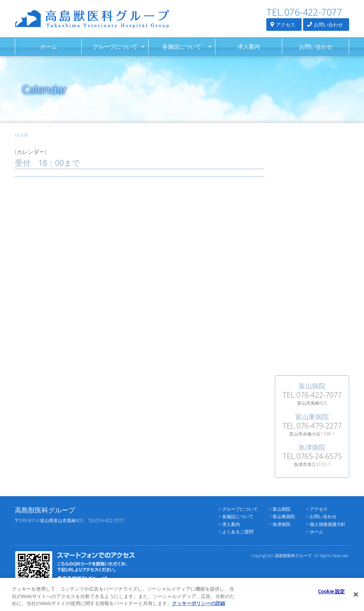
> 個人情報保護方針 (326, 524)
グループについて (115, 46)
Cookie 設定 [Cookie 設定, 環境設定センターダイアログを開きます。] (331, 594)
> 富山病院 (280, 509)
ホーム (48, 46)
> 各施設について (236, 516)
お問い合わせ (325, 24)
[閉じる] (356, 597)
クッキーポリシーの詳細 (199, 607)
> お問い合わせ (321, 516)
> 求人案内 (229, 524)
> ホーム (315, 532)
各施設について (182, 46)
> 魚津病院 (280, 524)
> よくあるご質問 (236, 532)
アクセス (283, 24)
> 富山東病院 (282, 516)
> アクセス (317, 509)
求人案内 (249, 46)
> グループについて (238, 509)
